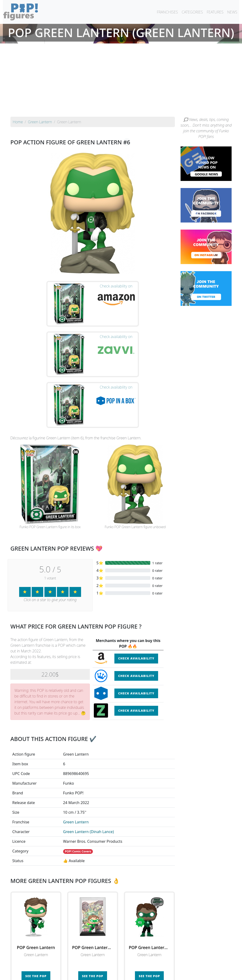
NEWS (232, 12)
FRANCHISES (167, 12)
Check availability (136, 586)
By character (141, 964)
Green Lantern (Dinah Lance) (89, 759)
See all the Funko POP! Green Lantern (93, 925)
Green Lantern (76, 749)
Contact (136, 973)
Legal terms (156, 973)
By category (165, 964)
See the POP (36, 903)
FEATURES (215, 12)
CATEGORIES (192, 12)
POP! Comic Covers (78, 779)
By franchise (117, 964)
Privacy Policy (179, 973)
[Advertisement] (121, 81)
